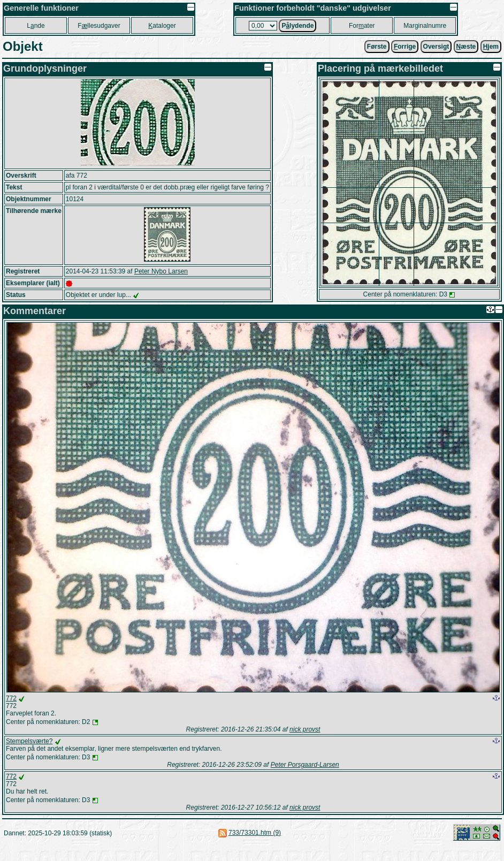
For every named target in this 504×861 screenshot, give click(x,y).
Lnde (36, 26)
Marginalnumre (425, 26)
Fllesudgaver (99, 26)
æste (466, 47)
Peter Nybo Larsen (161, 271)
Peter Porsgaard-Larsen (305, 765)
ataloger (162, 26)
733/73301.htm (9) (255, 833)
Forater (362, 26)
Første (377, 47)
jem (491, 47)
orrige (405, 47)
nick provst (305, 729)
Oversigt (436, 47)
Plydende (297, 26)
